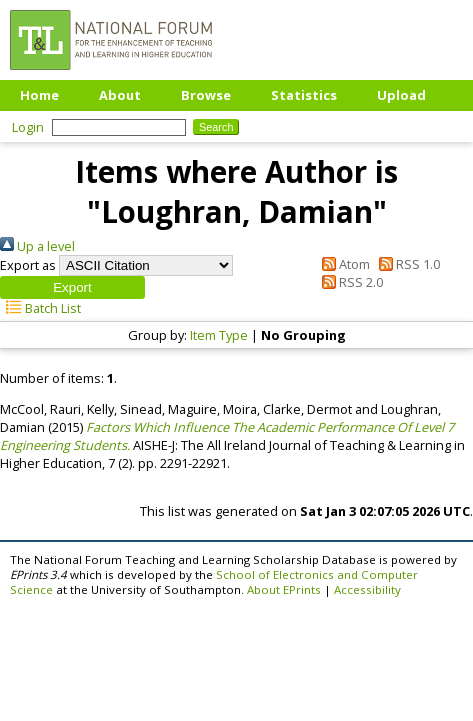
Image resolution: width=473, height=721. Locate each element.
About (120, 95)
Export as (28, 265)
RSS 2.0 (348, 282)
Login (28, 127)
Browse (206, 95)
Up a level (37, 246)
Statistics (304, 95)
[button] (72, 287)
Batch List (40, 308)
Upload (401, 95)
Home (39, 95)
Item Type (219, 335)
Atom (342, 264)
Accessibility (367, 589)
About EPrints (284, 589)
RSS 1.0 (406, 264)
